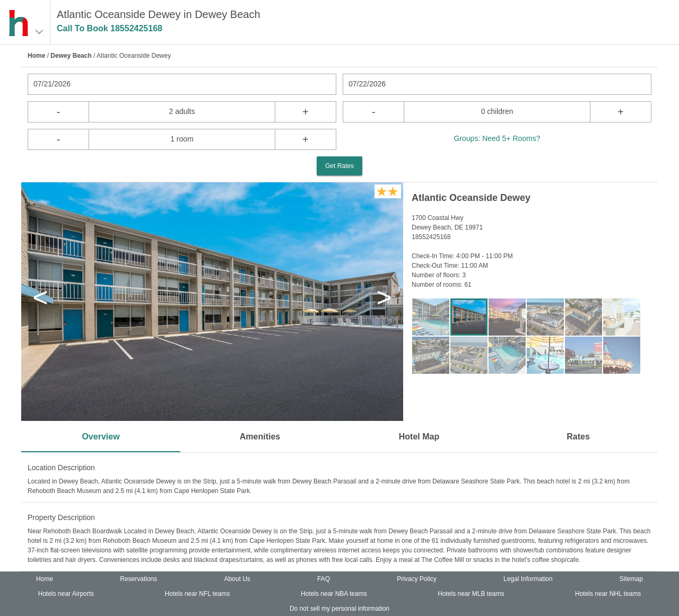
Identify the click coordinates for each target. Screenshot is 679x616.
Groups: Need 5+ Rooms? (497, 138)
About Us (237, 579)
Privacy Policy (417, 579)
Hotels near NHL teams (608, 594)
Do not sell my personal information (339, 609)
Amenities (260, 437)
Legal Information (528, 579)
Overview (101, 437)
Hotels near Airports (66, 594)
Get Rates (339, 166)
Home (36, 56)
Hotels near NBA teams (334, 594)
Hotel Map (419, 437)
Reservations (138, 579)
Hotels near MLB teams (471, 594)
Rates (578, 437)
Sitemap (631, 579)
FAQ (324, 579)
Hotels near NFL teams (198, 594)
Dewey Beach (71, 56)
